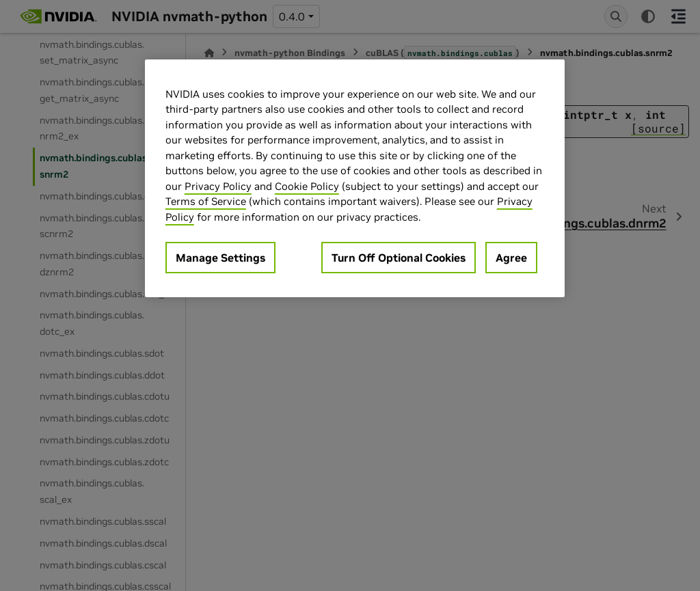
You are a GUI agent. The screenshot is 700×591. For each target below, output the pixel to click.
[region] (355, 179)
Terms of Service (206, 201)
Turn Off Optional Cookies (399, 258)
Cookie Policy (307, 186)
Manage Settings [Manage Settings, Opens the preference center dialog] (220, 258)
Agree (511, 258)
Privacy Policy (218, 186)
